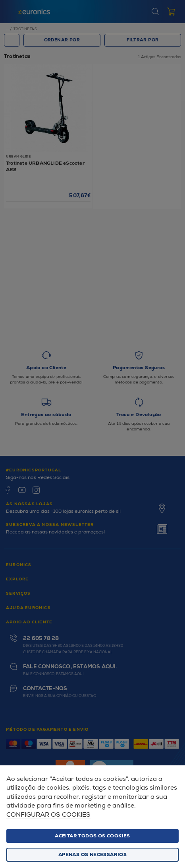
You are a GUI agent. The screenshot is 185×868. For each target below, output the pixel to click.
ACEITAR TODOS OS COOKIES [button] (92, 836)
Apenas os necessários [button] (92, 855)
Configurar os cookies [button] (48, 815)
